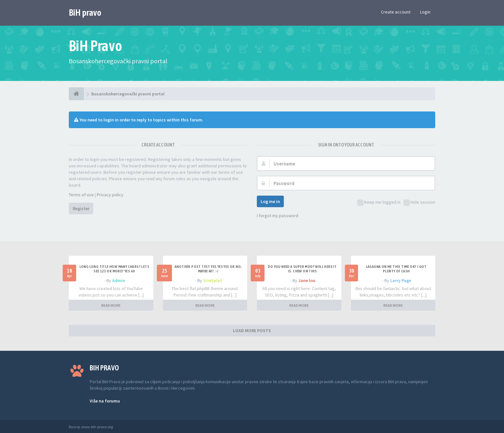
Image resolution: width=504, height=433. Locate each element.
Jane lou (307, 280)
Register (81, 208)
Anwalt (119, 427)
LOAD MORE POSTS (252, 331)
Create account (396, 12)
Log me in (270, 201)
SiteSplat (213, 280)
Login (425, 12)
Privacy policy (110, 195)
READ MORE (111, 305)
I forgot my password (278, 216)
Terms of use (81, 195)
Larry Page (401, 280)
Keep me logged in (379, 203)
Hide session (419, 203)
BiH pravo (85, 13)
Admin (119, 280)
